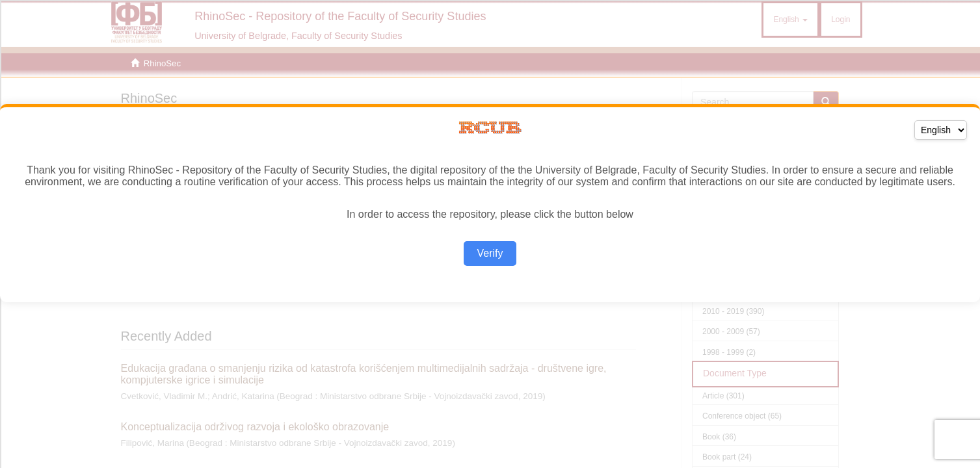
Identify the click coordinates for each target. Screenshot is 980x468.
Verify (490, 253)
